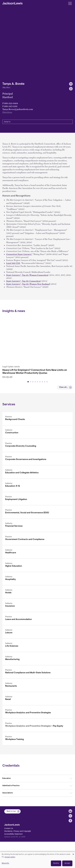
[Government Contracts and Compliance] (37, 567)
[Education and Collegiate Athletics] (37, 501)
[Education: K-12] (37, 514)
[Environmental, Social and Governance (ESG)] (37, 541)
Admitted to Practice (11, 814)
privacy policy (10, 857)
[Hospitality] (37, 607)
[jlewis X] (70, 849)
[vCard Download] (71, 84)
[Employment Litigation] (37, 527)
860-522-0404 (11, 103)
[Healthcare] (37, 581)
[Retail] (37, 727)
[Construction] (37, 461)
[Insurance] (37, 634)
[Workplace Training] (37, 767)
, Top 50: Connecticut (23, 281)
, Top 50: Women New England (28, 284)
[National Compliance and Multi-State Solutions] (37, 701)
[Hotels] (37, 621)
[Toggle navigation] (70, 3)
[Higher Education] (37, 594)
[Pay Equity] (37, 754)
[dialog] (37, 860)
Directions (7, 112)
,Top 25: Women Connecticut (27, 275)
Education (7, 807)
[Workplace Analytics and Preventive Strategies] (37, 741)
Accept (67, 863)
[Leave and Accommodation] (37, 647)
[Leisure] (37, 661)
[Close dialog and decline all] (73, 853)
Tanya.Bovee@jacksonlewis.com (18, 109)
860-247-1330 (11, 106)
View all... (63, 416)
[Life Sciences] (37, 674)
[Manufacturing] (37, 687)
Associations (8, 822)
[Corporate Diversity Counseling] (37, 474)
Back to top (11, 844)
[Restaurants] (37, 714)
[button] (28, 410)
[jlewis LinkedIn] (70, 844)
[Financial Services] (37, 554)
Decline (56, 863)
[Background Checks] (37, 447)
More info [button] (5, 863)
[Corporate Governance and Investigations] (37, 487)
